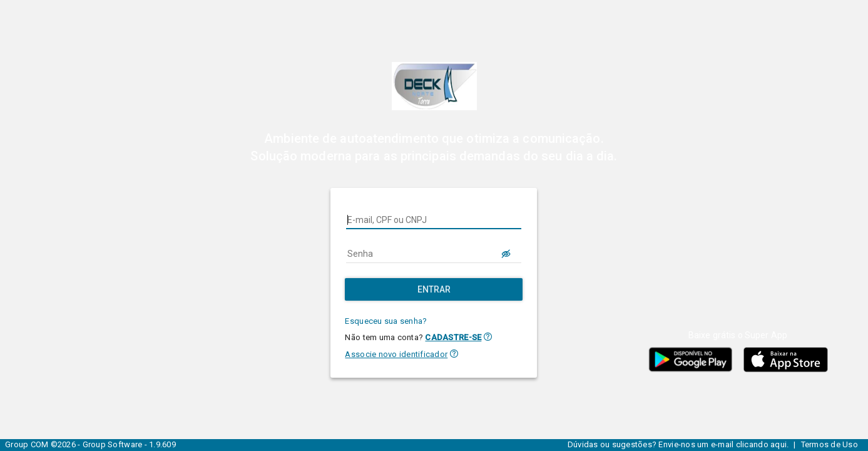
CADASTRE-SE (453, 337)
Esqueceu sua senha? (386, 321)
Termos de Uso (830, 444)
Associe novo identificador (396, 354)
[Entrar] (434, 289)
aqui (779, 444)
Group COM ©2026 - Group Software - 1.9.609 (90, 444)
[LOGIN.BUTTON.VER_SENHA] (506, 254)
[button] (488, 337)
